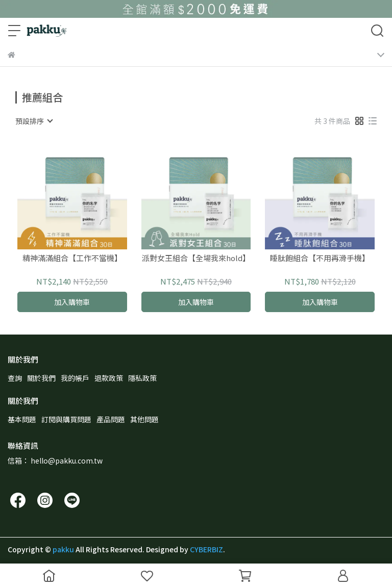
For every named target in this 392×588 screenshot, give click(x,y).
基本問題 (22, 419)
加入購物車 (72, 302)
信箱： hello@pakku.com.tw (55, 461)
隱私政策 (142, 378)
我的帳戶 (75, 378)
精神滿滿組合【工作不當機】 (72, 258)
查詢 (15, 378)
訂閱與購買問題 (66, 419)
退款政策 (109, 378)
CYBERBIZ (206, 549)
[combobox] (34, 121)
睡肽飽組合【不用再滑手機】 (320, 258)
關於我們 (41, 378)
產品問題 (111, 419)
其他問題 (144, 419)
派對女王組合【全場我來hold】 (196, 258)
